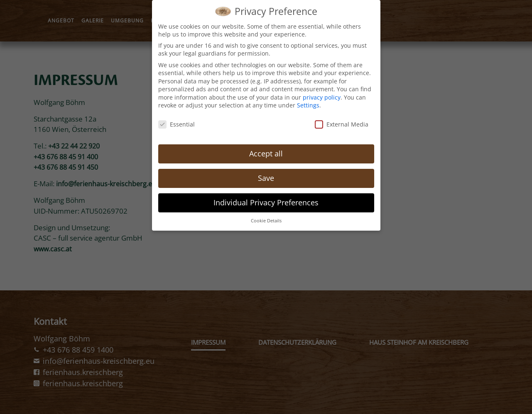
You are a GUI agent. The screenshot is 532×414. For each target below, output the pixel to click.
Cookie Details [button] (266, 217)
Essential (177, 121)
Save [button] (266, 175)
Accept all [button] (266, 151)
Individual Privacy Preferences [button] (266, 200)
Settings (308, 102)
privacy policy (322, 94)
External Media (342, 121)
